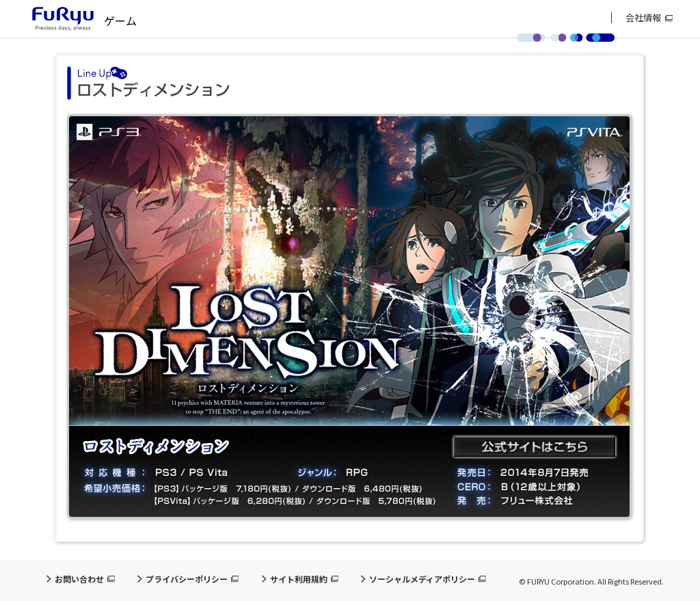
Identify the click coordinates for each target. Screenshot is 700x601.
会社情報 (643, 18)
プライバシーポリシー (187, 579)
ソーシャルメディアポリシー (422, 579)
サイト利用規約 (299, 579)
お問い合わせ (79, 579)
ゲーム (120, 21)
